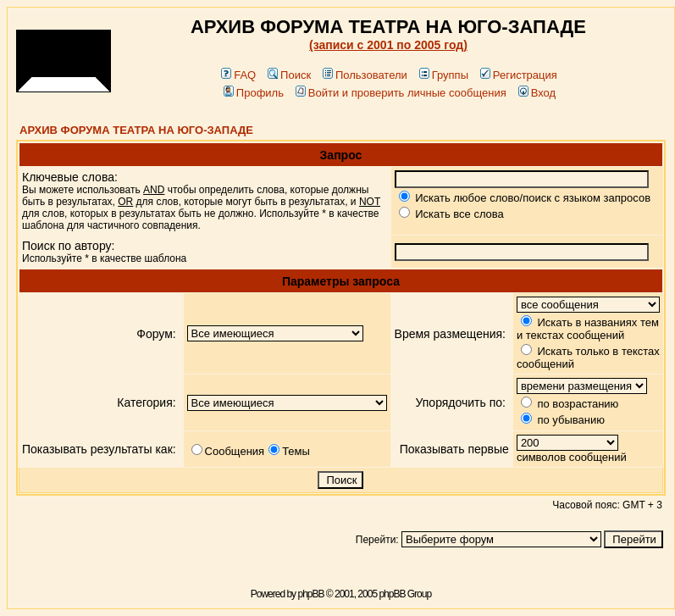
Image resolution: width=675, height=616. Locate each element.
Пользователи (365, 75)
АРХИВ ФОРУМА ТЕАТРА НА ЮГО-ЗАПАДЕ (136, 130)
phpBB (310, 594)
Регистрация (519, 75)
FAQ (238, 75)
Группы (444, 75)
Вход (537, 93)
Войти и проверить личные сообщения (401, 93)
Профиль (254, 93)
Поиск (289, 75)
